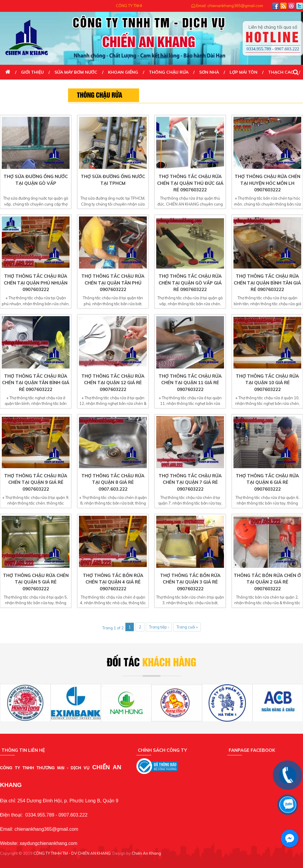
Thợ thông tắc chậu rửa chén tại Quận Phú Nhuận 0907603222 (36, 283)
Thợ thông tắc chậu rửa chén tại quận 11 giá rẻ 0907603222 (190, 383)
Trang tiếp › (159, 627)
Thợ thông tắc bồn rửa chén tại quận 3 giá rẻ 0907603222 (190, 582)
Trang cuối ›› (187, 627)
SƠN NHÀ (209, 72)
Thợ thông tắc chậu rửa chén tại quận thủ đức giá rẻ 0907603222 (190, 183)
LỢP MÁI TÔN (244, 72)
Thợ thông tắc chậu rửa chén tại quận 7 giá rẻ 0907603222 (190, 482)
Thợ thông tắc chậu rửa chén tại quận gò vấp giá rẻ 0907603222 (190, 283)
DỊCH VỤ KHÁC (21, 87)
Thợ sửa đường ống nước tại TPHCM (113, 180)
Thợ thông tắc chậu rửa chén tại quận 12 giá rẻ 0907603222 (113, 383)
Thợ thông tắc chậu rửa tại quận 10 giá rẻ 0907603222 (267, 383)
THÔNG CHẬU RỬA (169, 72)
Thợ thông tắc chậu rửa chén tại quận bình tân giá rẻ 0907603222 (267, 283)
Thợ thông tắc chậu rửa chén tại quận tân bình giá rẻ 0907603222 (36, 383)
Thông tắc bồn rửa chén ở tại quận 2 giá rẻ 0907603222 (267, 582)
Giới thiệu (32, 72)
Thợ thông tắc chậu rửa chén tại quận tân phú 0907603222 (113, 283)
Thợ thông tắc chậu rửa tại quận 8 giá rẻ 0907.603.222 (113, 482)
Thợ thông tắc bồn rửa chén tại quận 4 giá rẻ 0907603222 (113, 582)
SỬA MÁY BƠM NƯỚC (76, 72)
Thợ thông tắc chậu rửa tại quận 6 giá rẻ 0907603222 (267, 482)
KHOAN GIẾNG (123, 72)
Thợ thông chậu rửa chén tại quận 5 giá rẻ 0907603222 (36, 582)
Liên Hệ (55, 87)
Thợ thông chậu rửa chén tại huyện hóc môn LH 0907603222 (267, 183)
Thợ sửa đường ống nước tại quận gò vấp (36, 180)
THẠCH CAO (281, 72)
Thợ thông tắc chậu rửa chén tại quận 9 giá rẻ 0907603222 (36, 482)
